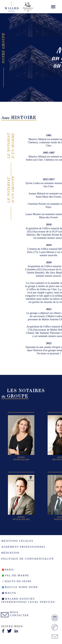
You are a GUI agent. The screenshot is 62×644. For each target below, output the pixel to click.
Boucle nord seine (21, 587)
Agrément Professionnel (24, 547)
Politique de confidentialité (28, 559)
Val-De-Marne (17, 575)
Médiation (10, 553)
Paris (9, 570)
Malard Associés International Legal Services (28, 600)
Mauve (11, 593)
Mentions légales (17, 541)
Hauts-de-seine (18, 581)
